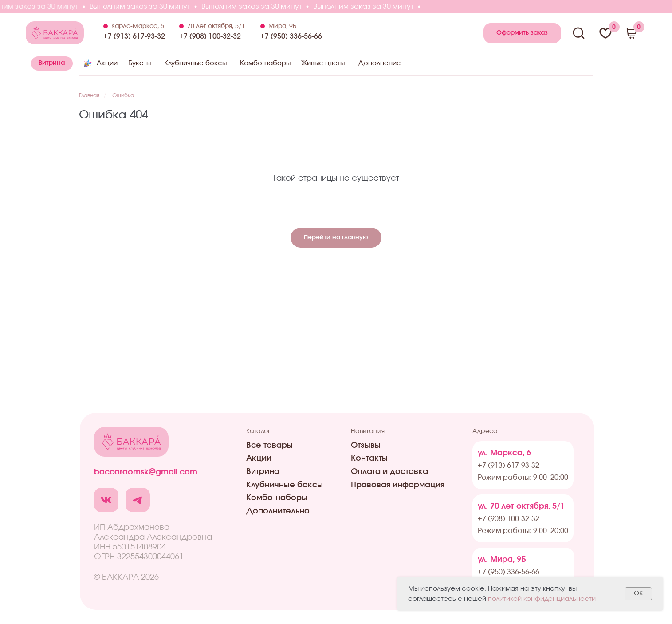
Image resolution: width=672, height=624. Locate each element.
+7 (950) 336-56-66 (291, 36)
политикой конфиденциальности (542, 599)
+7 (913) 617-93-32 (134, 36)
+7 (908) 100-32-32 (210, 36)
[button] (522, 33)
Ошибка (123, 95)
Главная (89, 95)
